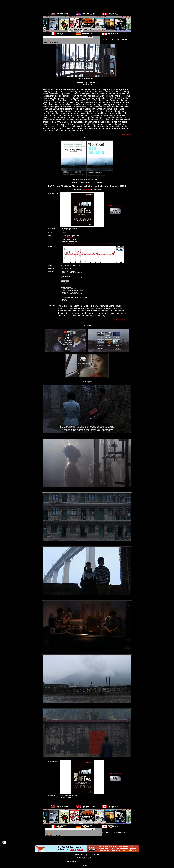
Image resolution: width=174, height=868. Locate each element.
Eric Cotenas (121, 320)
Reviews (75, 183)
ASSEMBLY (85, 100)
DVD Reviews (98, 183)
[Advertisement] (87, 6)
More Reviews (86, 183)
